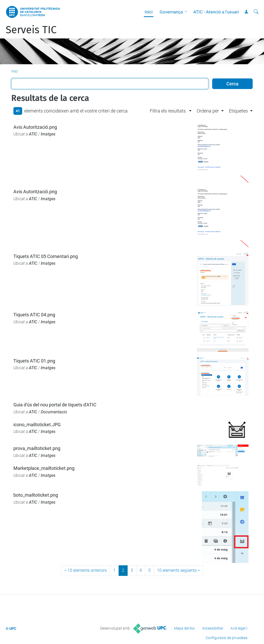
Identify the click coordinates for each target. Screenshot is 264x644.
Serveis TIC (31, 30)
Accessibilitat (213, 628)
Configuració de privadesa (227, 638)
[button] (187, 12)
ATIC (33, 134)
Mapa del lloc (184, 628)
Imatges (48, 134)
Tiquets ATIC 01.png (34, 361)
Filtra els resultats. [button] (168, 111)
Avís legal (238, 628)
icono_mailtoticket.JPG (37, 425)
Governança (171, 12)
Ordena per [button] (208, 111)
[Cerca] (256, 12)
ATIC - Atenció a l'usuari (216, 12)
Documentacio (54, 412)
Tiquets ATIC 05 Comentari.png (46, 256)
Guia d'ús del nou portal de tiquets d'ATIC (55, 405)
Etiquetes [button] (238, 111)
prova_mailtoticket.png (37, 448)
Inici (149, 12)
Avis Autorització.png (35, 127)
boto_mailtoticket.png (36, 495)
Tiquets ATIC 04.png (34, 315)
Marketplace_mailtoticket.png (44, 468)
